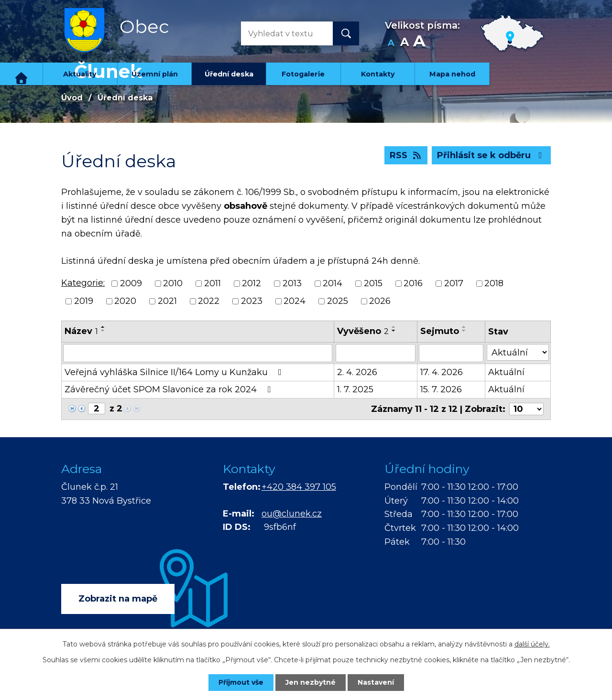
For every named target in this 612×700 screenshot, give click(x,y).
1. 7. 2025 (355, 389)
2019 (84, 301)
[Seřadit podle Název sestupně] (103, 331)
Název (81, 331)
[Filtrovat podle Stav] (518, 352)
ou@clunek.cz (292, 514)
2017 (454, 283)
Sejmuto (440, 331)
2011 (213, 283)
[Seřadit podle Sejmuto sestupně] (464, 331)
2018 (494, 283)
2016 (413, 283)
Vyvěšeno (363, 331)
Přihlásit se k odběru (492, 155)
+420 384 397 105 (299, 487)
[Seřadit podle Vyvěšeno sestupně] (394, 331)
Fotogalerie (303, 74)
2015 (373, 283)
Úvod (22, 74)
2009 (131, 283)
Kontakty (378, 74)
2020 (125, 301)
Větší (419, 43)
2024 (295, 301)
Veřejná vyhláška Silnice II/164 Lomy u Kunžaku (175, 372)
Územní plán (155, 74)
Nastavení (376, 682)
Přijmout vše (241, 682)
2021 (167, 301)
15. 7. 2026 (441, 389)
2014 (333, 283)
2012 (251, 283)
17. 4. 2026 (442, 372)
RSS (406, 155)
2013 (292, 283)
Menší (391, 43)
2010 (173, 283)
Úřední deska (229, 74)
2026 (380, 301)
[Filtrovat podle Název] (198, 353)
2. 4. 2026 (357, 372)
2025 (338, 301)
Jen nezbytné (311, 682)
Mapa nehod (452, 74)
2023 (252, 301)
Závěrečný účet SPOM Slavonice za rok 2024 (169, 389)
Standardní (404, 43)
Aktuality (80, 74)
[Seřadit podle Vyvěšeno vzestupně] (394, 327)
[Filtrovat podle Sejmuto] (451, 353)
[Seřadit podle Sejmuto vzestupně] (464, 327)
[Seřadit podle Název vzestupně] (103, 327)
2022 (209, 301)
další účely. (532, 644)
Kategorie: (83, 283)
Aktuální (506, 372)
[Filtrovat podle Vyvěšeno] (376, 353)
